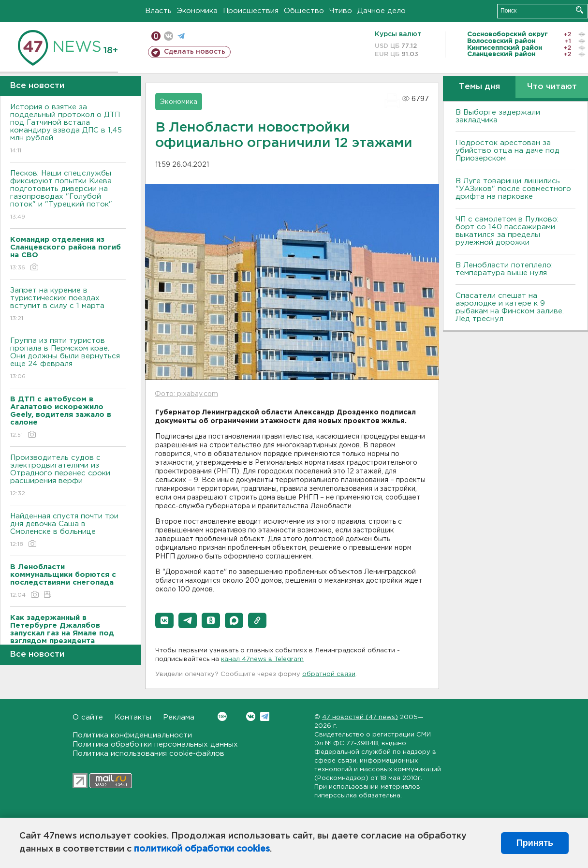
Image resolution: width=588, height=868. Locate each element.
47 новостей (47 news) (360, 717)
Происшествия (251, 11)
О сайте (88, 717)
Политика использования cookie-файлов (148, 754)
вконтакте (169, 36)
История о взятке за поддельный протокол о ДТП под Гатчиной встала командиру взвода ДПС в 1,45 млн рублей (68, 129)
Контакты (133, 717)
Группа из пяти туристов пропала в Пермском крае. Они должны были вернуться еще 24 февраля (68, 359)
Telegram (265, 716)
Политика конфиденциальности (132, 735)
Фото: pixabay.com (186, 394)
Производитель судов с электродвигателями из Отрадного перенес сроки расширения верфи (68, 476)
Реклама (179, 717)
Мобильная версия (156, 36)
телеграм (181, 36)
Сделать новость (195, 52)
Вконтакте (222, 716)
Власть (158, 11)
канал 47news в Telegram (262, 659)
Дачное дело (382, 11)
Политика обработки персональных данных (155, 744)
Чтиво (341, 11)
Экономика (197, 11)
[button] (164, 620)
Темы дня (479, 87)
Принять (535, 843)
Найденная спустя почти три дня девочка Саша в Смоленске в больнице (68, 531)
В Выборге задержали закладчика (498, 116)
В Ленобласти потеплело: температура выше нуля (504, 269)
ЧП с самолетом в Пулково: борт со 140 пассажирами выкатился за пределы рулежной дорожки (507, 231)
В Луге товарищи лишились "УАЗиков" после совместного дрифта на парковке (513, 189)
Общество (304, 11)
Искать (580, 10)
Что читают (552, 87)
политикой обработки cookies (202, 849)
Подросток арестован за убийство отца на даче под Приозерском (507, 151)
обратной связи (329, 674)
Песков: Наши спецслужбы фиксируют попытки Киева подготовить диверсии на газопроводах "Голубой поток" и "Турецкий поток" (68, 196)
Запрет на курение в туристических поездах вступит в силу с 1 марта (68, 305)
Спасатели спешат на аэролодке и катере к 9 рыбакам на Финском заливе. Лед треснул (510, 307)
